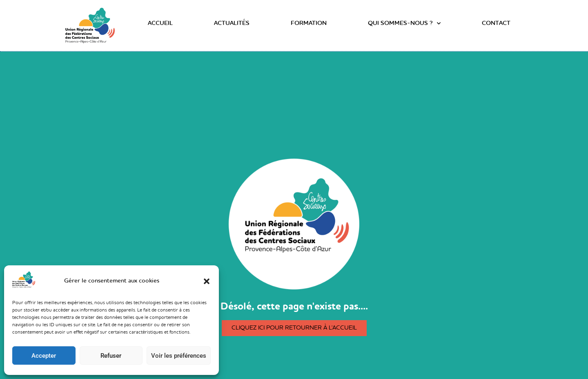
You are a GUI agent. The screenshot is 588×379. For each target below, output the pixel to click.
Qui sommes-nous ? (404, 24)
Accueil (160, 24)
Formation (309, 24)
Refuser (111, 356)
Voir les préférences (179, 356)
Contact (496, 24)
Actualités (232, 24)
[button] (207, 281)
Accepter (44, 356)
